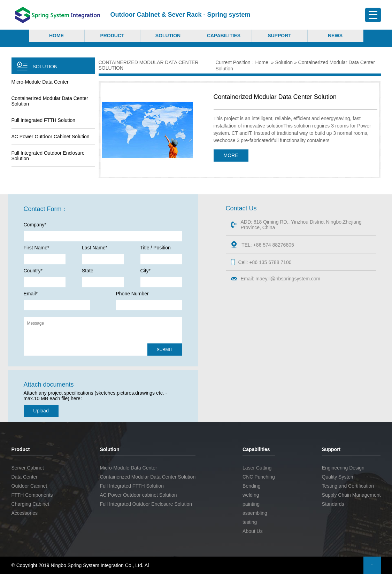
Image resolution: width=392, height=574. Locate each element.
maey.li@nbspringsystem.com (288, 279)
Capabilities (224, 36)
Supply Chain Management (351, 495)
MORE (231, 155)
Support (279, 36)
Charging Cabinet (30, 504)
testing (250, 522)
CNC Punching (259, 477)
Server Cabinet (28, 468)
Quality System (338, 477)
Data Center (25, 477)
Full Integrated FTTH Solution (44, 120)
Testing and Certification (348, 486)
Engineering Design (343, 468)
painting (251, 504)
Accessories (25, 513)
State (88, 271)
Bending (251, 486)
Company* (35, 225)
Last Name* (95, 248)
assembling (255, 513)
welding (251, 495)
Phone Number (132, 294)
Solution (168, 36)
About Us (253, 531)
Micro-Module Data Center (40, 82)
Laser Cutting (257, 468)
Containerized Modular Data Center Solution (50, 101)
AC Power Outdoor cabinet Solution (51, 137)
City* (146, 271)
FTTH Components (32, 495)
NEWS (335, 36)
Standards (333, 504)
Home (56, 36)
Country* (33, 271)
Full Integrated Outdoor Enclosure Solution (48, 156)
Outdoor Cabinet (29, 486)
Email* (31, 294)
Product (112, 36)
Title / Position (156, 248)
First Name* (37, 248)
